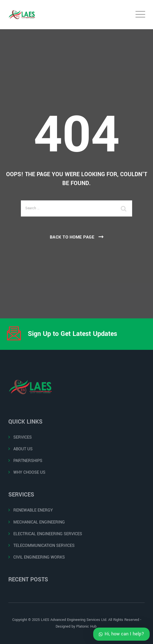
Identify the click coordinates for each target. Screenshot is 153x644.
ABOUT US (23, 449)
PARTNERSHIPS (28, 461)
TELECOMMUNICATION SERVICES (44, 546)
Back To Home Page (72, 237)
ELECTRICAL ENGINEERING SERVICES (48, 534)
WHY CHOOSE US (29, 472)
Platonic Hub (87, 626)
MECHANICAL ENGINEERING (39, 522)
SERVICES (23, 437)
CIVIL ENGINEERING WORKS (39, 557)
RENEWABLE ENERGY (33, 510)
